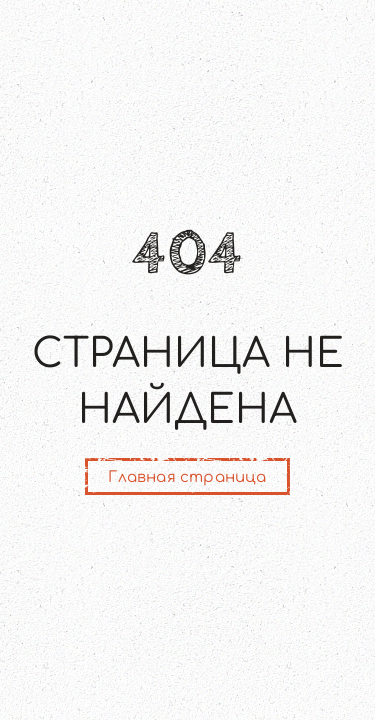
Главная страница (187, 477)
